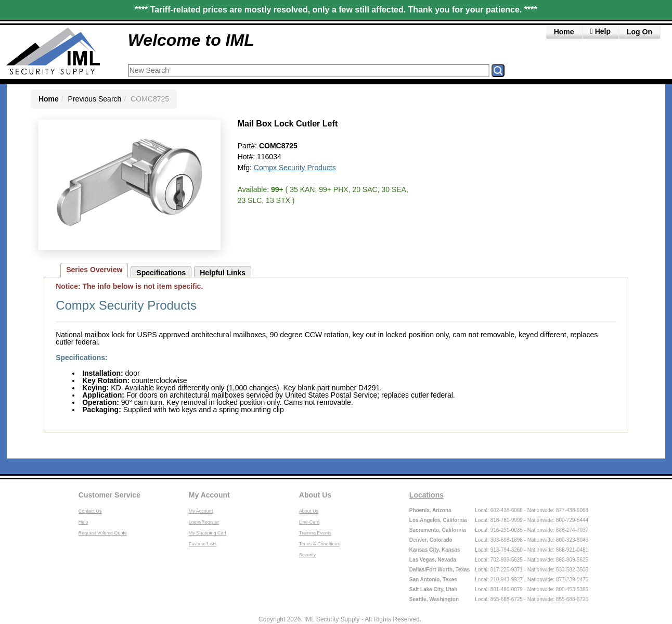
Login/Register (204, 522)
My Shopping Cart (208, 533)
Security (308, 555)
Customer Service (109, 495)
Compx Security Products (295, 168)
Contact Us (90, 511)
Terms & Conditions (319, 544)
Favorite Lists (203, 544)
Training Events (315, 533)
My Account (209, 495)
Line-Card (309, 522)
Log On (639, 32)
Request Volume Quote (103, 533)
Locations (427, 495)
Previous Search (95, 99)
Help (83, 522)
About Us (315, 495)
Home (564, 32)
